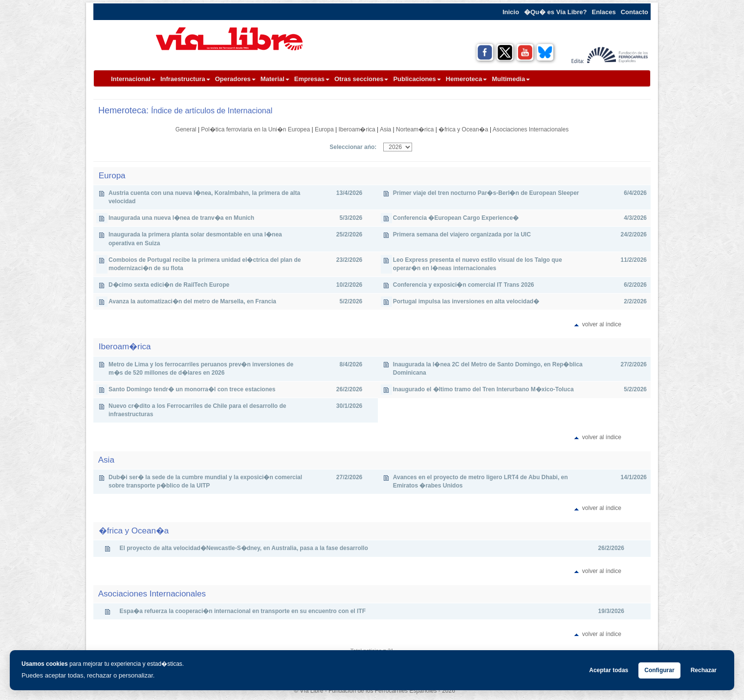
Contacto (635, 12)
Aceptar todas (609, 670)
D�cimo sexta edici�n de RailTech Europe (169, 285)
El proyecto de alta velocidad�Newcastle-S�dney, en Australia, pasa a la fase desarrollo (244, 548)
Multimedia (511, 79)
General (186, 129)
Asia (385, 129)
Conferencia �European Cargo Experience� (456, 218)
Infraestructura (185, 79)
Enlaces (604, 12)
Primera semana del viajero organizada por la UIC (462, 234)
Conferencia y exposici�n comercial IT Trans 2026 (464, 285)
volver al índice (602, 324)
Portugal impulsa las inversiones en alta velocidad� (466, 301)
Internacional (133, 79)
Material (275, 79)
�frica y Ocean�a (463, 129)
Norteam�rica (415, 129)
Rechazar (704, 670)
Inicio (511, 12)
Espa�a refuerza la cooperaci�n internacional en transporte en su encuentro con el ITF (243, 611)
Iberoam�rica (357, 129)
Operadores (235, 79)
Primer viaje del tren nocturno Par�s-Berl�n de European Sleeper (486, 193)
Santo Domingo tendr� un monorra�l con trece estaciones (192, 389)
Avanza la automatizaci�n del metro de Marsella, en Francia (192, 301)
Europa (324, 129)
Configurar (659, 670)
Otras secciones (361, 79)
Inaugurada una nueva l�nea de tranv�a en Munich (181, 218)
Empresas (312, 79)
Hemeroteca (466, 79)
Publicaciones (417, 79)
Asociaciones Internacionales (531, 129)
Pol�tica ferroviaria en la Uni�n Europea (255, 129)
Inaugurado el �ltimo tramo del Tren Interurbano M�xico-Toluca (483, 389)
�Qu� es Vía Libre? (556, 12)
